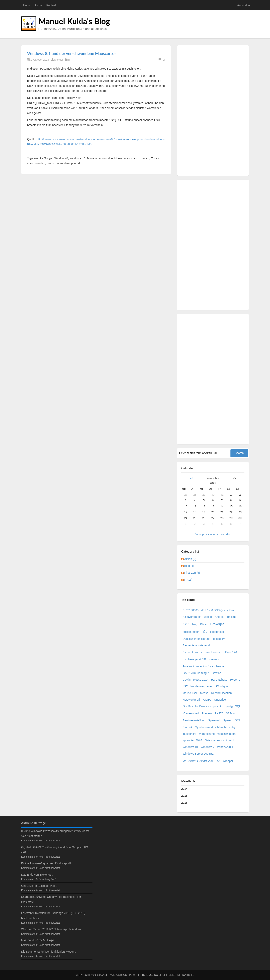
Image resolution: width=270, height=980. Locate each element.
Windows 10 (190, 747)
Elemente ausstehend (196, 645)
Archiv (38, 5)
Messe (204, 693)
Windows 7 (207, 747)
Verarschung (207, 734)
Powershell (191, 713)
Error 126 (231, 652)
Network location (221, 693)
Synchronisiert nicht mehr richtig (215, 727)
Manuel (59, 60)
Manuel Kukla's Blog (74, 21)
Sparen (228, 720)
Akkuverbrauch (192, 617)
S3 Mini (231, 713)
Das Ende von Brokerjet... (37, 875)
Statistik (188, 727)
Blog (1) (189, 566)
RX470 (219, 713)
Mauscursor (190, 693)
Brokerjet (217, 624)
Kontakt (51, 5)
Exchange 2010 (194, 659)
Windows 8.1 (225, 747)
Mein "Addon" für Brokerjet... (39, 940)
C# (205, 632)
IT (69, 60)
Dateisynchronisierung (197, 639)
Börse (204, 624)
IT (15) (188, 580)
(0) (162, 60)
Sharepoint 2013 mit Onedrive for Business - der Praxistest (51, 899)
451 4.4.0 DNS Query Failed (219, 610)
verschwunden (226, 734)
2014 (184, 789)
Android (219, 617)
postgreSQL (233, 706)
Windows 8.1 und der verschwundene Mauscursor (72, 53)
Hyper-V (235, 680)
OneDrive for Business (197, 706)
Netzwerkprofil (192, 700)
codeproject (217, 632)
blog (195, 624)
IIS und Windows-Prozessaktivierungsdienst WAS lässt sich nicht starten (55, 833)
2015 (184, 796)
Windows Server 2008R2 (198, 754)
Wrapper (228, 761)
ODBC (207, 700)
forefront (214, 659)
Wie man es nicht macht (220, 740)
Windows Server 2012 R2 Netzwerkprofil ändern (51, 929)
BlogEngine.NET (157, 975)
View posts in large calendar (213, 534)
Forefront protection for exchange (203, 666)
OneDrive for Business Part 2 (39, 886)
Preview (207, 713)
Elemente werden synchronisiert (203, 652)
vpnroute (188, 740)
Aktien (208, 617)
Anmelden (244, 5)
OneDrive (220, 700)
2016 (184, 803)
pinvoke (218, 706)
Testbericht (190, 734)
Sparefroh (214, 720)
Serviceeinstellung (194, 720)
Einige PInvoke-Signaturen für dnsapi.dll (46, 863)
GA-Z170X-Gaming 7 (196, 673)
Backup (232, 617)
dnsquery (219, 639)
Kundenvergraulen (202, 686)
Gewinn (216, 673)
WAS (199, 740)
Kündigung (223, 686)
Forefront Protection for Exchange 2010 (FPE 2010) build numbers (53, 915)
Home (27, 5)
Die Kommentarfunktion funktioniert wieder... (49, 952)
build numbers (192, 632)
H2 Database (219, 680)
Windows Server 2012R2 (201, 761)
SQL (238, 720)
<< (191, 478)
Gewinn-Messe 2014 (196, 680)
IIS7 (185, 686)
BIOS (186, 624)
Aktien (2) (190, 559)
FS (193, 975)
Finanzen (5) (192, 573)
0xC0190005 (191, 610)
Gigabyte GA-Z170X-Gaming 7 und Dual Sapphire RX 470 (55, 850)
